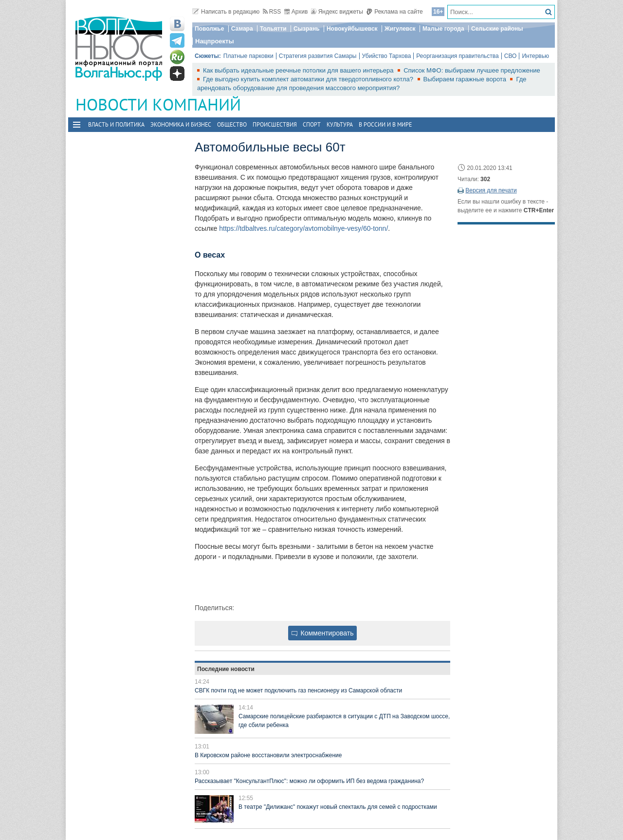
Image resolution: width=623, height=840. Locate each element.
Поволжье (209, 29)
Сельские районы (497, 29)
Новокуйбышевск (352, 29)
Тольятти (273, 29)
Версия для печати (491, 190)
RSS (272, 12)
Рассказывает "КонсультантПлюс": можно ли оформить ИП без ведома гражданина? (309, 781)
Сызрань (307, 29)
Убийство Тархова (387, 56)
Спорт (312, 124)
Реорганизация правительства (457, 56)
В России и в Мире (385, 124)
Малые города (443, 29)
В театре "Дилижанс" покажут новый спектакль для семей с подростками (338, 807)
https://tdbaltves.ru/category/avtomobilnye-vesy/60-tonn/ (303, 228)
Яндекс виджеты (337, 12)
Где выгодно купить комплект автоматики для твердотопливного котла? (309, 79)
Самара (242, 29)
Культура (340, 124)
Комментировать (323, 633)
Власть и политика (116, 124)
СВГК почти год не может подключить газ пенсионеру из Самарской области (298, 691)
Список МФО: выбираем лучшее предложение (472, 70)
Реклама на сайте (394, 12)
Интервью (535, 56)
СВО (511, 56)
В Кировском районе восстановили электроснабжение (268, 755)
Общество (232, 124)
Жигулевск (400, 29)
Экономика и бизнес (181, 124)
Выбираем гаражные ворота (466, 79)
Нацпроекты (215, 41)
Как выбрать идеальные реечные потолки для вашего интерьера (299, 70)
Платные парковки (248, 56)
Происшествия (275, 124)
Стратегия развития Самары (318, 56)
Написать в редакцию (226, 12)
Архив (296, 12)
